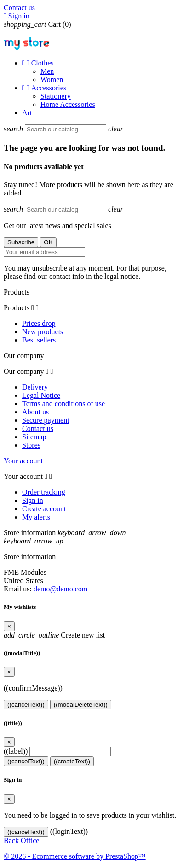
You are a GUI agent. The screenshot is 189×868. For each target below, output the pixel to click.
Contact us (19, 8)
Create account (44, 509)
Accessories (44, 88)
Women (52, 80)
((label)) (16, 751)
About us (35, 412)
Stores (31, 445)
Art (27, 113)
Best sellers (39, 340)
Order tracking (44, 492)
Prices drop (39, 323)
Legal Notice (41, 395)
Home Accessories (68, 104)
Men (47, 71)
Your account (23, 461)
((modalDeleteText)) (81, 705)
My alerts (36, 517)
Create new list (54, 635)
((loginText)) (69, 831)
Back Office (21, 841)
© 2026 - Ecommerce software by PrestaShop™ (75, 856)
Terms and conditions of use (63, 404)
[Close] (9, 626)
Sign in (33, 500)
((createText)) (72, 761)
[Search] (66, 129)
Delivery (35, 387)
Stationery (56, 96)
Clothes (38, 63)
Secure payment (46, 420)
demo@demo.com (60, 589)
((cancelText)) (26, 705)
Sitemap (34, 437)
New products (43, 332)
